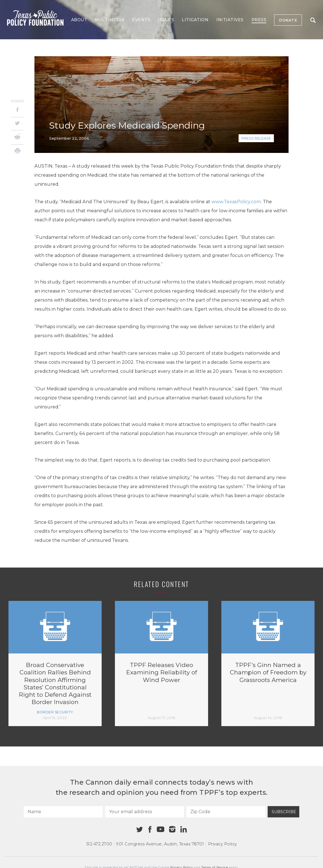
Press (259, 20)
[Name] (63, 812)
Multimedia (110, 20)
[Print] (17, 152)
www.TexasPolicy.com (236, 202)
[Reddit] (17, 137)
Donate (288, 20)
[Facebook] (17, 111)
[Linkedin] (184, 829)
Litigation (195, 20)
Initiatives (230, 20)
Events (141, 20)
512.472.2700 (99, 844)
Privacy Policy (222, 844)
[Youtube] (160, 830)
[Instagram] (172, 829)
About (79, 20)
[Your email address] (145, 812)
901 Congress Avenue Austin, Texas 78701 (160, 844)
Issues (166, 20)
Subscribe (284, 812)
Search (313, 20)
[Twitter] (17, 124)
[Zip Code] (226, 812)
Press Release (256, 138)
